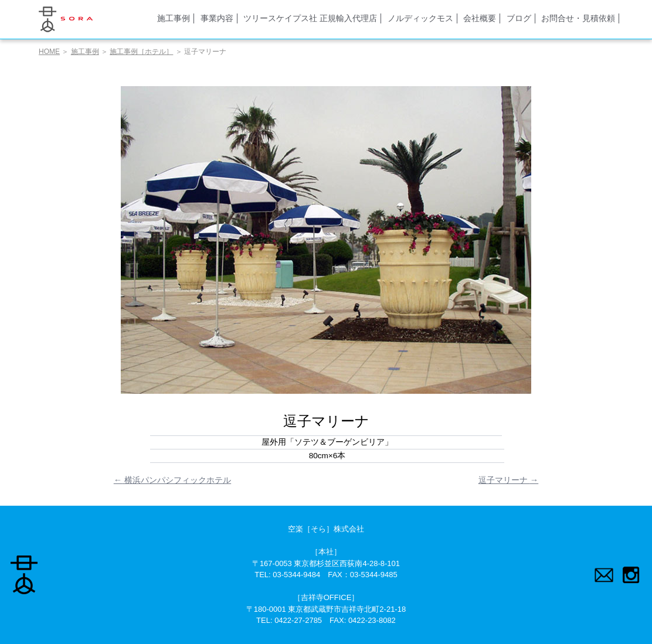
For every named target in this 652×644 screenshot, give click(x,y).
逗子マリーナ (508, 480)
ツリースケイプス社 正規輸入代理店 (310, 18)
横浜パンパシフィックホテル (172, 480)
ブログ (519, 18)
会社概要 (480, 18)
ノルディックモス (420, 18)
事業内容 (217, 18)
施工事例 (174, 18)
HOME (49, 52)
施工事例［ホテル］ (141, 52)
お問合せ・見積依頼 (578, 18)
